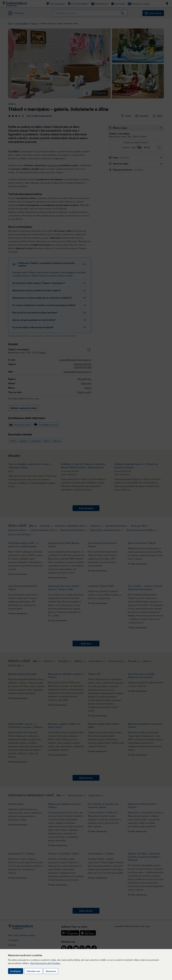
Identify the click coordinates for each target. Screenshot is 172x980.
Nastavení (51, 971)
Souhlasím (16, 971)
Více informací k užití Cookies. (45, 963)
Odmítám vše (33, 971)
